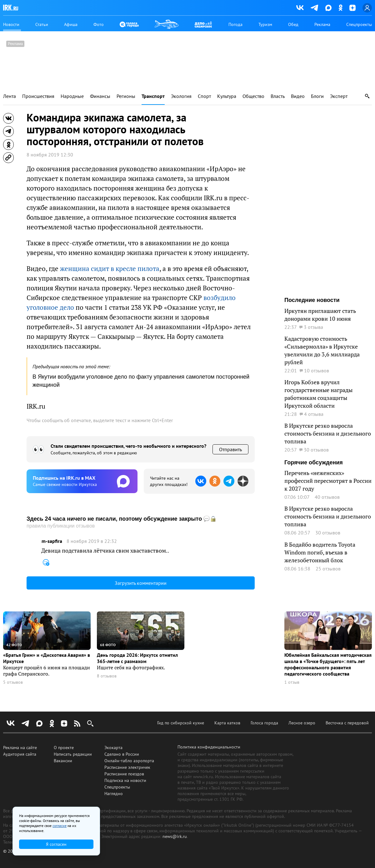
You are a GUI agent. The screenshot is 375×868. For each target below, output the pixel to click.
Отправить (230, 449)
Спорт (204, 96)
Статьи (42, 24)
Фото (99, 24)
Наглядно (114, 794)
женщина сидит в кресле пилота (110, 268)
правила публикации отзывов (61, 526)
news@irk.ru (175, 836)
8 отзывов (107, 676)
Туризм (265, 24)
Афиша (71, 24)
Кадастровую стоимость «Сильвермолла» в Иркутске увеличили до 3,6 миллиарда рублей (322, 350)
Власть (278, 96)
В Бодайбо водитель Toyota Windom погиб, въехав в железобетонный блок (320, 552)
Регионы (126, 96)
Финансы (100, 96)
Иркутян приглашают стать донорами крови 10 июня (320, 315)
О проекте (64, 748)
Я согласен (56, 844)
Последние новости (312, 300)
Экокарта (113, 748)
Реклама (322, 24)
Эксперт (339, 96)
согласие (60, 826)
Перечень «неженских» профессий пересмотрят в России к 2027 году (328, 481)
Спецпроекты (359, 24)
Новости (11, 24)
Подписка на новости (125, 780)
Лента (10, 96)
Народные (72, 96)
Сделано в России (122, 754)
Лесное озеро (302, 723)
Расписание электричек (127, 767)
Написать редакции (73, 754)
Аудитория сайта (20, 754)
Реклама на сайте (20, 748)
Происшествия (38, 96)
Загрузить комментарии (141, 583)
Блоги (317, 96)
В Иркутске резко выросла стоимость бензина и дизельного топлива (328, 433)
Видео (298, 96)
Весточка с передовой (347, 723)
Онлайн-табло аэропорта (129, 761)
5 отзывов (13, 682)
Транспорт (153, 96)
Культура (227, 96)
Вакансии (63, 761)
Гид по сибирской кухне (181, 723)
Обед (293, 24)
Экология (181, 96)
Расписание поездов (124, 774)
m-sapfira (52, 541)
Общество (253, 96)
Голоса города (264, 723)
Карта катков (227, 723)
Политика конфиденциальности (209, 747)
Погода (235, 24)
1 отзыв (292, 682)
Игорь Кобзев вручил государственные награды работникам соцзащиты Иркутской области (318, 394)
